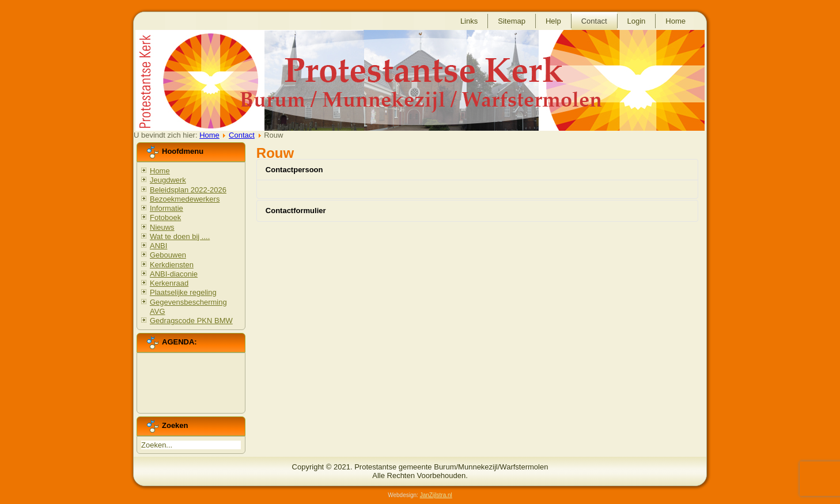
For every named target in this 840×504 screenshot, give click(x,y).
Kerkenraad (169, 283)
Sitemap (512, 21)
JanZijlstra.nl (436, 495)
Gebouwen (168, 255)
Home (676, 21)
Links (469, 21)
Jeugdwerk (168, 180)
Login (637, 21)
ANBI (158, 246)
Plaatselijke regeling (183, 292)
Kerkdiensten (172, 265)
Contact (594, 21)
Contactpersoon (294, 170)
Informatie (167, 208)
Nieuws (162, 227)
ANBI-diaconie (174, 274)
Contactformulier (296, 211)
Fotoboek (165, 217)
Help (553, 21)
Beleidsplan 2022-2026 (188, 190)
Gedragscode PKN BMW (191, 321)
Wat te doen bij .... (180, 236)
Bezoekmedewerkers (185, 199)
